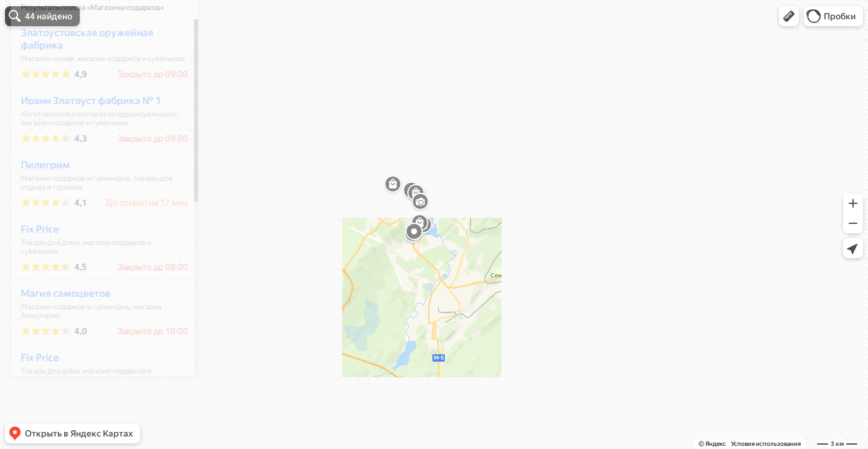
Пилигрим (37, 202)
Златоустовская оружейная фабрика (79, 76)
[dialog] (96, 223)
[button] (789, 16)
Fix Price (31, 266)
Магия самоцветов (57, 330)
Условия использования (766, 444)
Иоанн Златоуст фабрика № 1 (83, 138)
